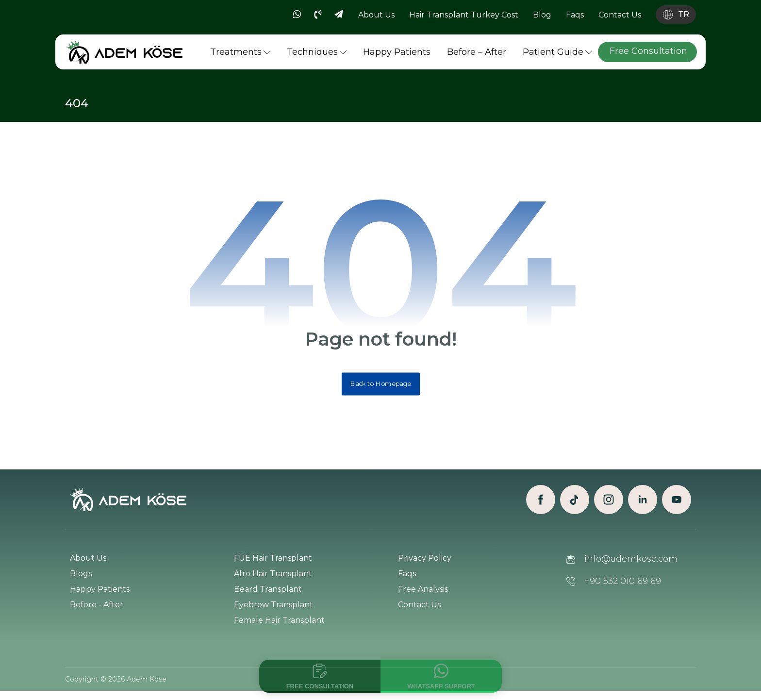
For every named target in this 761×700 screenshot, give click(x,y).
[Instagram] (609, 507)
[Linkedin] (643, 507)
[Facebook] (541, 507)
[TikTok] (575, 507)
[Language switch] (676, 15)
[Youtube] (677, 507)
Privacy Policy (425, 565)
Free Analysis (423, 596)
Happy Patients (100, 596)
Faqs (407, 581)
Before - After (97, 612)
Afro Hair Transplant (273, 581)
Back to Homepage (380, 390)
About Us (88, 565)
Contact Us (419, 612)
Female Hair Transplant (279, 627)
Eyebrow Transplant (273, 612)
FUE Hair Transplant (273, 565)
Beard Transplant (268, 596)
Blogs (81, 581)
